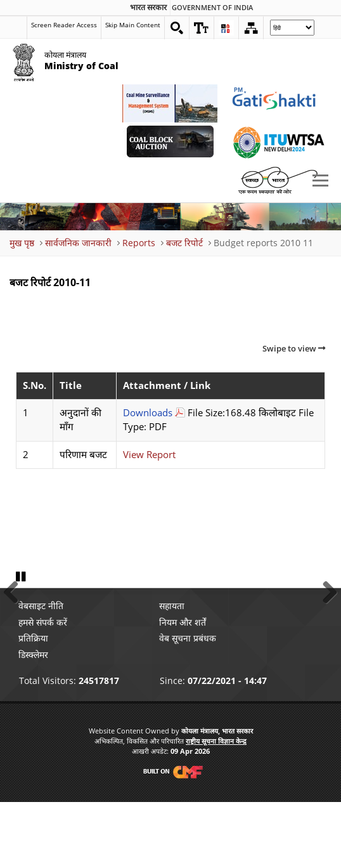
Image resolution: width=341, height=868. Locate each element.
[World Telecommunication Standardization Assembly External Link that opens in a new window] (278, 141)
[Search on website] (177, 28)
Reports (139, 243)
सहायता (172, 672)
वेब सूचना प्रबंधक (188, 704)
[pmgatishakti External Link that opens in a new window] (278, 103)
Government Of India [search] (212, 7)
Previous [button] (16, 622)
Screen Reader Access (64, 25)
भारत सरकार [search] (148, 7)
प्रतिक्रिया (33, 704)
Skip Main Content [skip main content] (133, 25)
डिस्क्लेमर (33, 720)
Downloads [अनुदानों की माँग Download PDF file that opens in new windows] (148, 413)
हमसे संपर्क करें (43, 687)
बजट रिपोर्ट (184, 243)
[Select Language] (292, 28)
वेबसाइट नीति (41, 672)
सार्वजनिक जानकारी (78, 243)
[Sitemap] (251, 28)
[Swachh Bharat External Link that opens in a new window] (278, 180)
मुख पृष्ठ (22, 243)
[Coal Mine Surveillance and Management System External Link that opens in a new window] (170, 103)
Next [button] (325, 622)
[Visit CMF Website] (170, 838)
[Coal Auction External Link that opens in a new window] (170, 141)
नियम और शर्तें (183, 687)
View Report (149, 455)
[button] (202, 28)
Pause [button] (22, 642)
